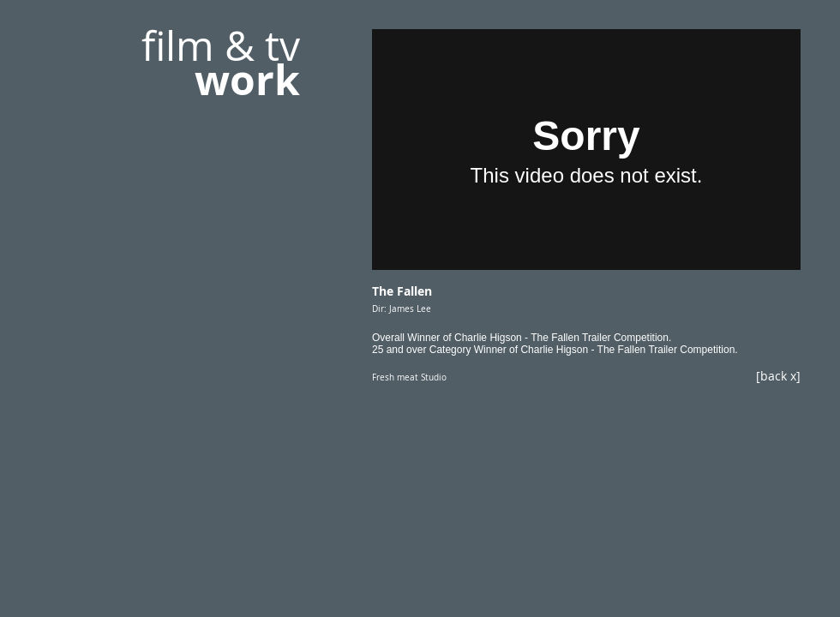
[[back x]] (745, 376)
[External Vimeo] (586, 150)
